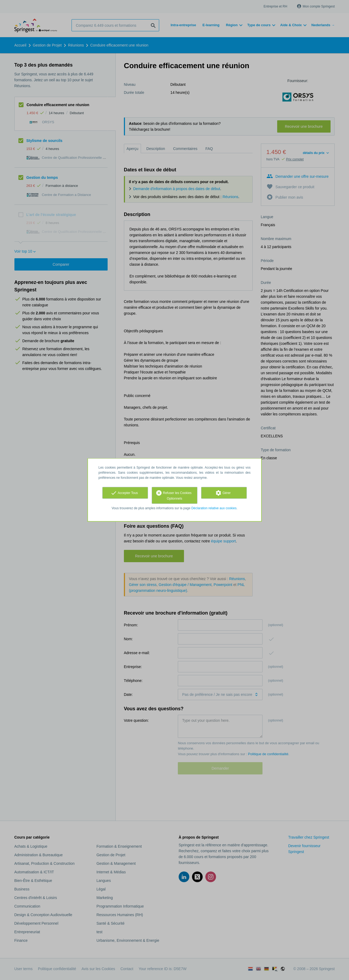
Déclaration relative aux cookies (214, 508)
